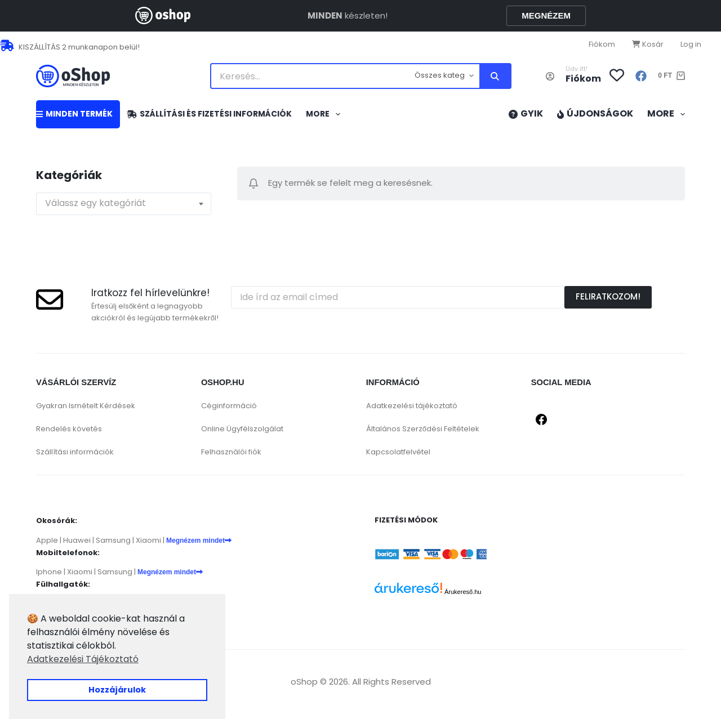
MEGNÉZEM (546, 15)
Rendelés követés (69, 429)
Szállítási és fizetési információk (209, 114)
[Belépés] (550, 76)
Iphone (49, 572)
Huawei (77, 540)
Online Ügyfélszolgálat (242, 429)
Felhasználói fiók (231, 452)
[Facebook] (641, 76)
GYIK (526, 113)
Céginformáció (229, 406)
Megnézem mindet (199, 541)
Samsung (113, 540)
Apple (47, 540)
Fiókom (602, 44)
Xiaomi (148, 540)
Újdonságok (595, 113)
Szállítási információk (75, 452)
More (325, 114)
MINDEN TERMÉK (74, 114)
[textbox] (124, 204)
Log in (691, 44)
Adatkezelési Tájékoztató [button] (83, 659)
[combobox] (124, 204)
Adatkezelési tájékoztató (412, 406)
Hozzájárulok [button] (117, 690)
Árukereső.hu (463, 592)
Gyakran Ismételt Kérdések (86, 406)
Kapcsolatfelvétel (398, 452)
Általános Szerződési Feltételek (423, 429)
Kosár (648, 44)
